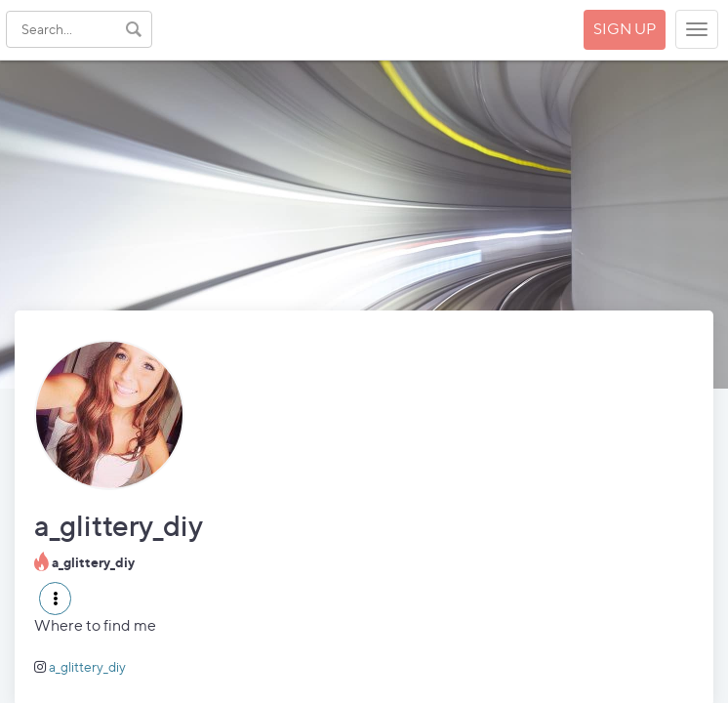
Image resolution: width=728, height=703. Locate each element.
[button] (55, 599)
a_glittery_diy (87, 666)
